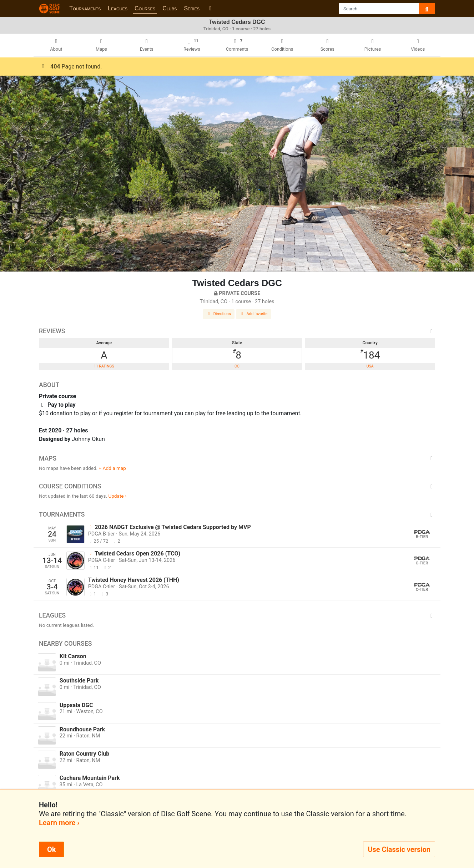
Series (192, 8)
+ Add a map (112, 468)
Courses (145, 8)
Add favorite (254, 314)
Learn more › (59, 823)
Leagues (118, 8)
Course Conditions (237, 486)
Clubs (170, 8)
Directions (219, 314)
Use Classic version (399, 849)
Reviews (237, 331)
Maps (237, 458)
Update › (117, 496)
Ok (51, 849)
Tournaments (85, 8)
